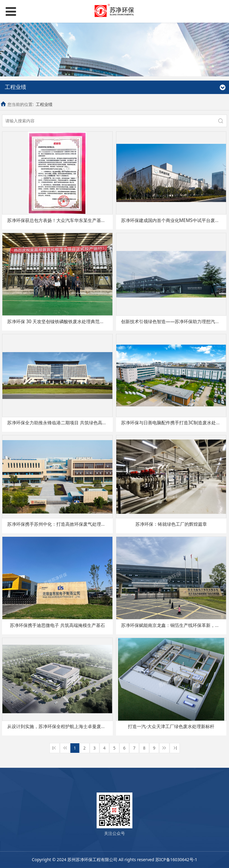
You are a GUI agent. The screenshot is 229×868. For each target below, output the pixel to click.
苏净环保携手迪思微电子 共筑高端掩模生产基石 (57, 625)
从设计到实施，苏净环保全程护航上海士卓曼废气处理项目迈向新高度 (76, 726)
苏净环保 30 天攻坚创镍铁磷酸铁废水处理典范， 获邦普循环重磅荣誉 (76, 322)
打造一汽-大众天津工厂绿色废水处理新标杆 (171, 726)
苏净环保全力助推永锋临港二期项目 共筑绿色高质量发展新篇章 (70, 423)
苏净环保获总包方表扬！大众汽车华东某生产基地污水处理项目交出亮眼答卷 (83, 220)
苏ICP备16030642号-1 (176, 859)
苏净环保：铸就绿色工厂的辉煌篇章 (171, 524)
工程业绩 (44, 104)
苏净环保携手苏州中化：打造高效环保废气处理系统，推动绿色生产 (74, 524)
